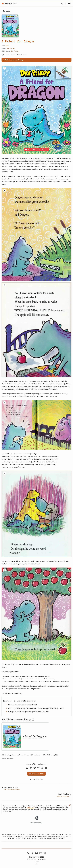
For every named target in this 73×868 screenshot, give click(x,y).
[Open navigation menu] (69, 4)
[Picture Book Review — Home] (9, 4)
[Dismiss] (70, 805)
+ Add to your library (13, 60)
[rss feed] (36, 864)
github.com (31, 808)
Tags (36, 862)
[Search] (62, 4)
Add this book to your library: (18, 719)
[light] (66, 4)
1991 (7, 46)
